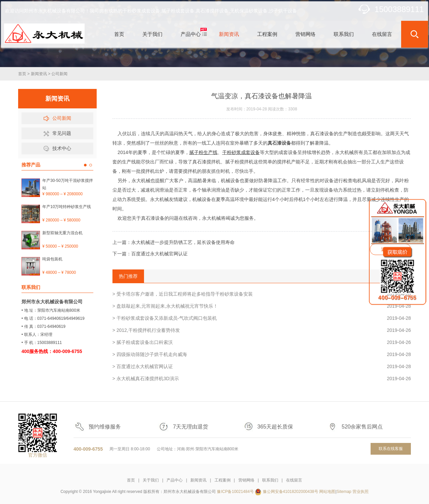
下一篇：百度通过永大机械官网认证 (150, 254)
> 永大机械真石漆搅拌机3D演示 (262, 379)
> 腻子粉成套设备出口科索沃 (262, 342)
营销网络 (246, 480)
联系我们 (270, 480)
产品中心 (175, 480)
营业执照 (361, 492)
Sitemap (344, 492)
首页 (22, 74)
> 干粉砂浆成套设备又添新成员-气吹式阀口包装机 (262, 318)
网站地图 (327, 492)
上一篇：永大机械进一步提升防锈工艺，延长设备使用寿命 (174, 242)
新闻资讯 (39, 74)
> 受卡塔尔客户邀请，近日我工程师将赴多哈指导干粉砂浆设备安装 (262, 294)
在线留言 (294, 480)
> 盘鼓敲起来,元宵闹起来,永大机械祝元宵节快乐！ (262, 306)
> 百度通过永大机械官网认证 (262, 366)
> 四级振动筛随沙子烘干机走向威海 (262, 354)
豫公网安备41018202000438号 (291, 492)
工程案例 (223, 480)
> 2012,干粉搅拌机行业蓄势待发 (262, 330)
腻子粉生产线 (203, 152)
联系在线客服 (391, 449)
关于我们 (151, 480)
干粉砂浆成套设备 (241, 152)
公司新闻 (59, 74)
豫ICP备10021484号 (235, 492)
